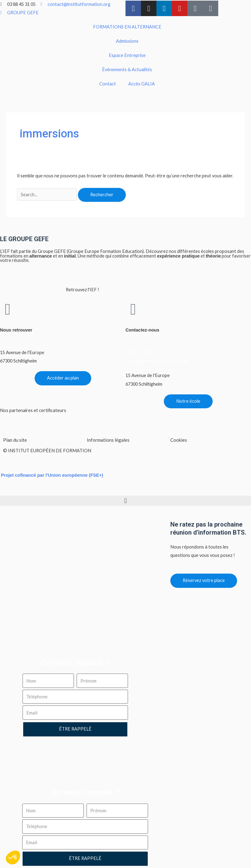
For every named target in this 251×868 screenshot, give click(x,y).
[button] (125, 501)
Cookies (179, 440)
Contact (108, 84)
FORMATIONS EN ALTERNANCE (127, 27)
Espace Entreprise (127, 55)
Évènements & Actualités (127, 69)
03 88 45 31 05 (140, 352)
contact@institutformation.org (157, 361)
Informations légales (108, 440)
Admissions (127, 41)
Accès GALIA (142, 84)
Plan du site (15, 440)
